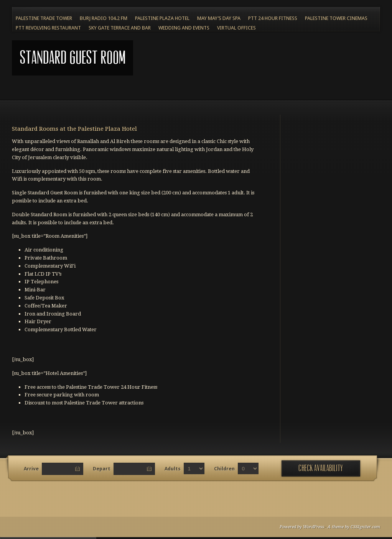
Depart (102, 469)
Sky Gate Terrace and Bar (120, 28)
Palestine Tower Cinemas (336, 18)
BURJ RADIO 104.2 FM (104, 18)
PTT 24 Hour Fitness (273, 18)
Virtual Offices (236, 28)
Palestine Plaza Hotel (162, 18)
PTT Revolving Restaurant (48, 28)
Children (224, 469)
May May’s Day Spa (219, 18)
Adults (173, 469)
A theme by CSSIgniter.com (354, 527)
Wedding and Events (184, 28)
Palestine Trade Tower (44, 18)
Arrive (31, 469)
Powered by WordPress (302, 527)
